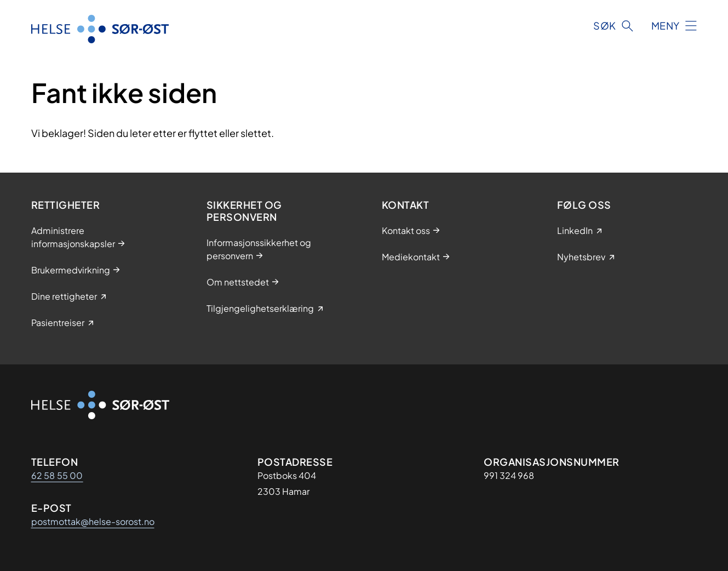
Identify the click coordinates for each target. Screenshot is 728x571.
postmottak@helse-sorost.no (93, 521)
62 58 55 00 (57, 475)
